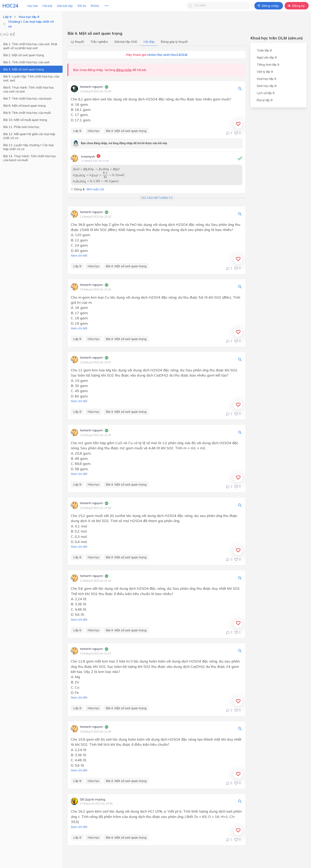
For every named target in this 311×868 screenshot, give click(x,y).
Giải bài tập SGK (126, 42)
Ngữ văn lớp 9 (267, 57)
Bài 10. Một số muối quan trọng (25, 120)
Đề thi (82, 6)
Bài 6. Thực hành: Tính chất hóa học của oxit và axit (29, 89)
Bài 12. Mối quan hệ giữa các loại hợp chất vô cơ (29, 136)
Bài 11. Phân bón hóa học (21, 127)
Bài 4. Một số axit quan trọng (23, 69)
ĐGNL (95, 6)
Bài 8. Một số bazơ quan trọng (24, 106)
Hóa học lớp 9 (29, 17)
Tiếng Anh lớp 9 (268, 64)
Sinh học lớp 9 (267, 86)
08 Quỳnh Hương (93, 800)
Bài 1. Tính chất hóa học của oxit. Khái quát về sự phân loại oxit (30, 46)
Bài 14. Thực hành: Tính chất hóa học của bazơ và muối (30, 158)
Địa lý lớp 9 (265, 100)
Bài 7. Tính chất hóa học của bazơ (27, 98)
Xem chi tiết (79, 255)
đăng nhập (124, 70)
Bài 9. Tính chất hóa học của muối (27, 113)
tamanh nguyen (91, 87)
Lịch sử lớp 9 (266, 93)
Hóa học (94, 131)
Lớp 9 (7, 17)
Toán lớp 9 (264, 50)
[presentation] (96, 169)
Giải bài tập (65, 6)
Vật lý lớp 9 (265, 72)
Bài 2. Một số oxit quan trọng (23, 55)
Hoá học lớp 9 (267, 79)
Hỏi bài (47, 6)
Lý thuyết (77, 42)
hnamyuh (88, 156)
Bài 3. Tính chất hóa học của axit (26, 62)
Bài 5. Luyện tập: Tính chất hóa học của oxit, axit (31, 78)
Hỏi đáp (149, 42)
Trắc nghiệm (99, 42)
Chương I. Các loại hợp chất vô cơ (31, 24)
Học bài (32, 6)
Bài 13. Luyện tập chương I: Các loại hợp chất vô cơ (31, 147)
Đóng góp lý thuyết (174, 42)
